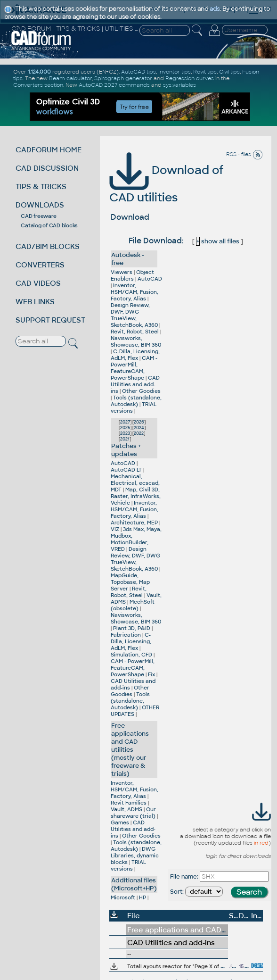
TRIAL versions (128, 865)
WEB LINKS (35, 302)
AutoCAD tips (138, 72)
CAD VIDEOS (38, 283)
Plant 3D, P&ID (132, 628)
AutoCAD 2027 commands (114, 85)
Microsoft (123, 897)
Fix (151, 674)
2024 (139, 428)
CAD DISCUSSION (47, 168)
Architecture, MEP (134, 523)
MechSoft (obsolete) (133, 605)
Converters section (38, 85)
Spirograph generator (123, 78)
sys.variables (179, 85)
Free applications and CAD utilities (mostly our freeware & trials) (130, 750)
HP (143, 897)
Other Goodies (141, 391)
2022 (139, 433)
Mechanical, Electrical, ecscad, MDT (135, 483)
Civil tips (229, 72)
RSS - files (244, 154)
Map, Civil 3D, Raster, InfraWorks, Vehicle (136, 496)
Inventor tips (175, 72)
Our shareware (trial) (133, 813)
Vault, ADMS (126, 809)
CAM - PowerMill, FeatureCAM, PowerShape (134, 368)
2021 (125, 439)
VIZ (115, 529)
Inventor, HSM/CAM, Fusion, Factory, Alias (134, 292)
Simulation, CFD (131, 655)
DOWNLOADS (40, 205)
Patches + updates (126, 450)
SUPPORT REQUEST (50, 320)
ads (215, 9)
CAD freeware (38, 216)
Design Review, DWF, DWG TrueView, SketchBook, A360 (134, 315)
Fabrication (126, 635)
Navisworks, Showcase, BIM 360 (136, 341)
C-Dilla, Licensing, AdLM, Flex (135, 355)
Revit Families (129, 803)
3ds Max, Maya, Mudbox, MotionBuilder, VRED (136, 539)
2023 (125, 433)
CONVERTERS (40, 265)
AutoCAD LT (126, 470)
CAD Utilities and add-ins (135, 384)
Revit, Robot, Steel (135, 332)
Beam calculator (70, 78)
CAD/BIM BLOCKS (48, 246)
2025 (125, 428)
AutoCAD (150, 279)
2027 (125, 422)
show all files (218, 241)
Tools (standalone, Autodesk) (136, 401)
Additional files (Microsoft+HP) (134, 884)
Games (120, 822)
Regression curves (190, 78)
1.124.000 (39, 72)
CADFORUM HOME (49, 150)
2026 (139, 422)
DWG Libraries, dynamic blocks (135, 855)
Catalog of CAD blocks (49, 225)
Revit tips (205, 72)
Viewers (122, 272)
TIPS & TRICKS (41, 187)
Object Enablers (132, 275)
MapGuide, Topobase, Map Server (130, 582)
